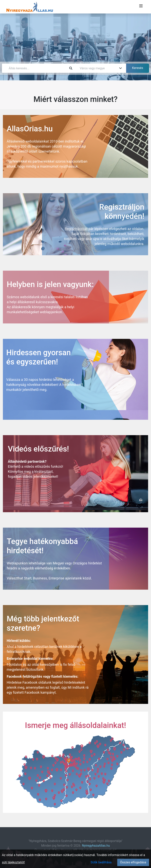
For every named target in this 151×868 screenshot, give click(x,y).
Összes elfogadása (133, 862)
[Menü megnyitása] (141, 6)
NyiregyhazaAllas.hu (96, 846)
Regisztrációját (76, 229)
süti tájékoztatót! (13, 862)
